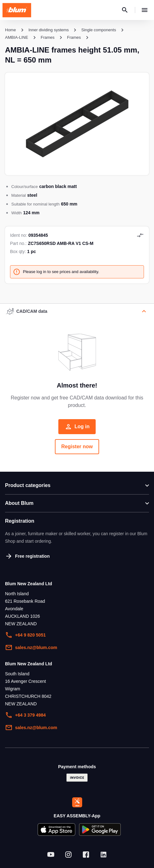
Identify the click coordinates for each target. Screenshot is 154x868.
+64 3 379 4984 (25, 715)
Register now (77, 447)
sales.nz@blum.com (31, 647)
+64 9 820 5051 (25, 635)
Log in (77, 427)
